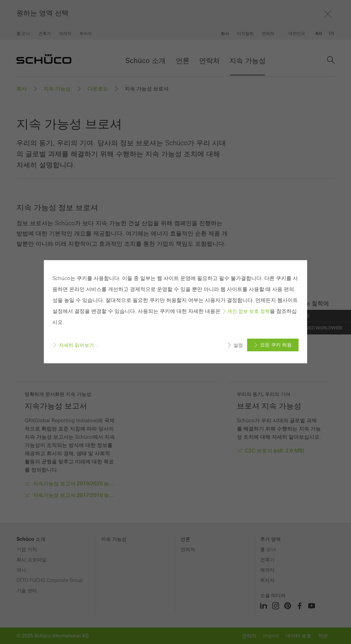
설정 (238, 345)
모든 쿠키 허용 (276, 345)
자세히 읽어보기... (78, 345)
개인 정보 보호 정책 (249, 311)
